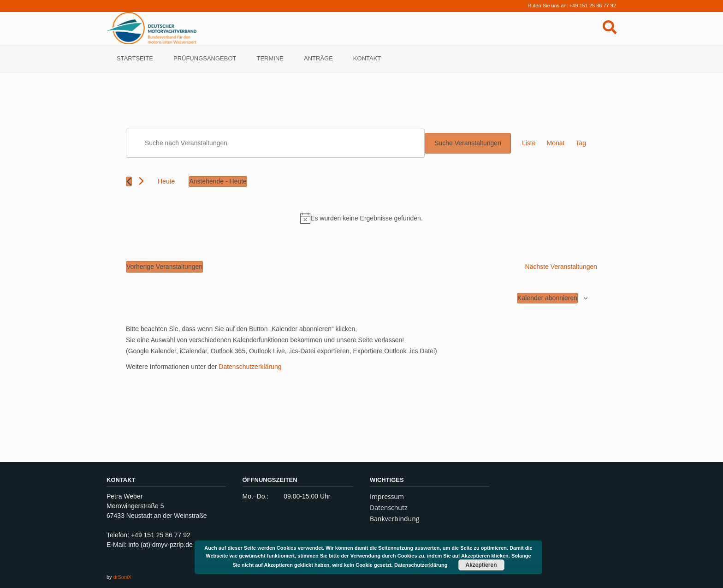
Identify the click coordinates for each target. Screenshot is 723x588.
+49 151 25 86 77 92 (593, 6)
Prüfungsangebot (205, 58)
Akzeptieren (481, 565)
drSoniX (122, 577)
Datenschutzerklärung (250, 367)
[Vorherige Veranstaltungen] (129, 181)
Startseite (135, 58)
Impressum (387, 496)
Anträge (318, 58)
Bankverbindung (394, 519)
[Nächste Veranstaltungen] (141, 181)
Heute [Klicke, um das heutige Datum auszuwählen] (166, 181)
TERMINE (270, 58)
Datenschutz (388, 508)
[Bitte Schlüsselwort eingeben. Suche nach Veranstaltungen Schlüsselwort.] (275, 143)
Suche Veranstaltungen (468, 143)
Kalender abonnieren (547, 298)
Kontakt (367, 58)
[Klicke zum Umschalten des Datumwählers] (218, 181)
